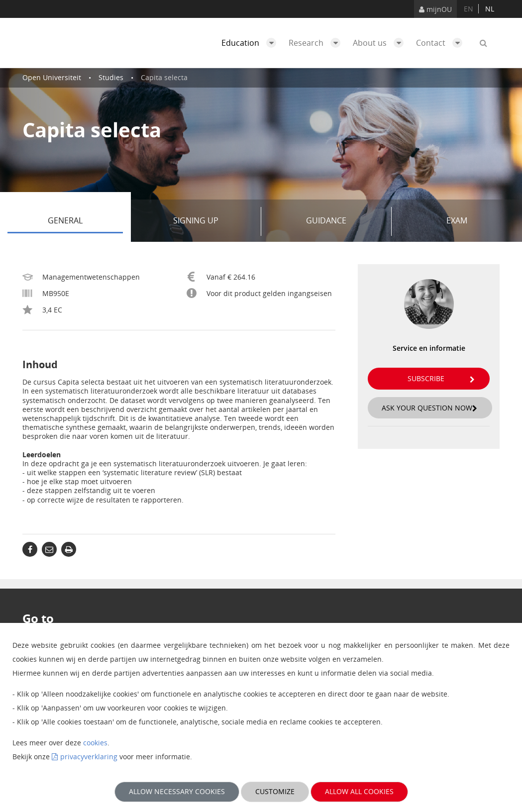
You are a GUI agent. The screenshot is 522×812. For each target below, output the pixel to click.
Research (317, 43)
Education (251, 43)
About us (381, 43)
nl (490, 9)
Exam (457, 220)
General (85, 221)
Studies (111, 77)
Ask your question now (429, 408)
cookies (95, 743)
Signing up (213, 221)
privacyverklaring (89, 757)
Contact (442, 43)
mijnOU (435, 9)
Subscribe (441, 378)
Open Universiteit (52, 77)
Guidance (345, 221)
